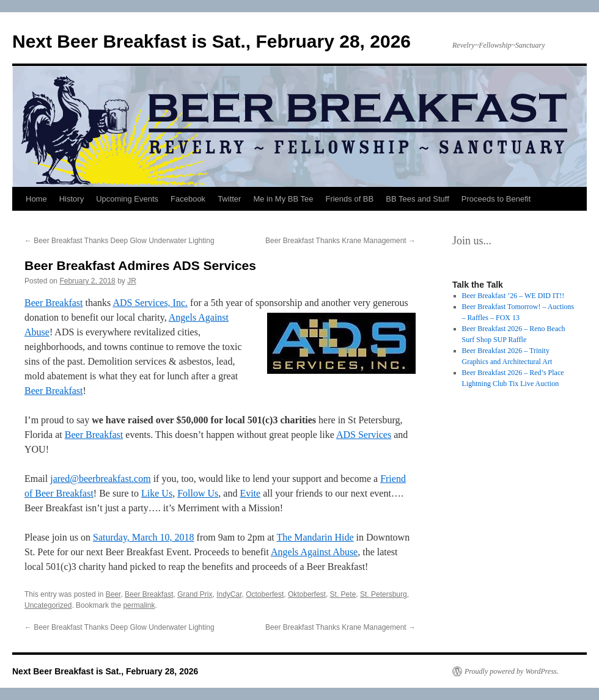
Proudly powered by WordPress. (512, 671)
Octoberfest (265, 594)
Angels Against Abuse (314, 552)
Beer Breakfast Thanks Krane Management (340, 241)
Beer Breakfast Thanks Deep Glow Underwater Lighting (119, 241)
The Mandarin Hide (315, 537)
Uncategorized (48, 605)
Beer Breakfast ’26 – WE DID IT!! (513, 296)
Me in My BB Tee (283, 199)
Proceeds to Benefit (496, 199)
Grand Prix (195, 594)
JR (132, 281)
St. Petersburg (384, 594)
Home (36, 199)
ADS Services (364, 435)
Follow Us (198, 493)
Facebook (188, 199)
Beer (113, 594)
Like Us (157, 493)
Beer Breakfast (54, 303)
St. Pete (343, 594)
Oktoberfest (307, 594)
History (72, 199)
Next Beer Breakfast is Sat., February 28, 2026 (211, 41)
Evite (250, 493)
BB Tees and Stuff (417, 199)
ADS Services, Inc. (150, 303)
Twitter (229, 199)
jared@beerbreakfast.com (100, 479)
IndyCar (229, 594)
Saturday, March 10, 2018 (144, 537)
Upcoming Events (127, 199)
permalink (139, 605)
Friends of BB (349, 199)
